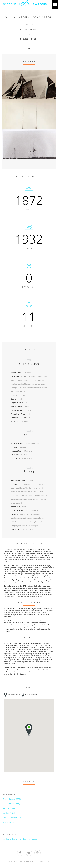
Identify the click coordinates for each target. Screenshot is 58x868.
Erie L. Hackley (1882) (12, 799)
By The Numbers (29, 29)
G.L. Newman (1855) (11, 804)
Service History (29, 39)
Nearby (29, 48)
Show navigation (55, 5)
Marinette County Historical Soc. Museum (20, 839)
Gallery (29, 25)
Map (29, 44)
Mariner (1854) (9, 813)
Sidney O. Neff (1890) (12, 818)
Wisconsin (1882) (10, 822)
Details (29, 34)
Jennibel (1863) (9, 808)
